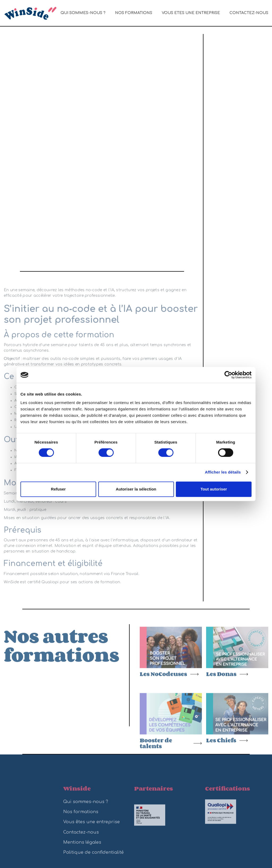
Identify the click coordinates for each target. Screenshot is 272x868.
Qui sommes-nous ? (83, 13)
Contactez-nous (249, 13)
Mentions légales (82, 846)
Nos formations (134, 13)
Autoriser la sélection (136, 489)
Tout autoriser (214, 489)
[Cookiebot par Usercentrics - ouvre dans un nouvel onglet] (228, 375)
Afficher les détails (223, 472)
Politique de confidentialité (93, 856)
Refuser (58, 489)
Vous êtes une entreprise (191, 13)
